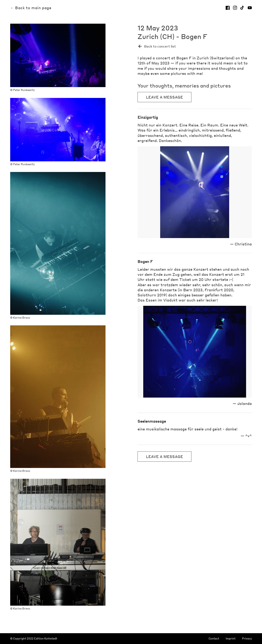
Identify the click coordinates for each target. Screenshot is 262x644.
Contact (214, 639)
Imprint (231, 639)
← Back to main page (31, 8)
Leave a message (164, 97)
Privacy (247, 639)
